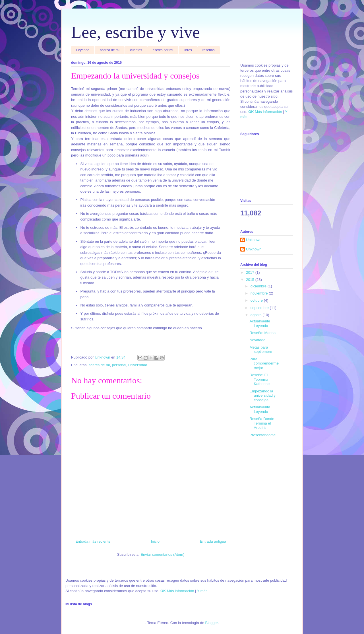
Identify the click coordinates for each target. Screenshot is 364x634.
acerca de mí (110, 50)
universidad (138, 365)
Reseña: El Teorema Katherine (259, 379)
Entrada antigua (213, 541)
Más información (268, 112)
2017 (251, 272)
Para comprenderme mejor (264, 363)
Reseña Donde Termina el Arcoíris (262, 423)
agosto (257, 315)
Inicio (155, 541)
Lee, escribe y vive (136, 32)
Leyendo (83, 50)
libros (188, 50)
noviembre (260, 293)
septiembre (260, 308)
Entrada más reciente (93, 541)
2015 (251, 280)
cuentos (136, 50)
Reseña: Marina (262, 333)
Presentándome (262, 435)
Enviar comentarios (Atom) (162, 554)
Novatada (257, 340)
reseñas (209, 50)
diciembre (259, 286)
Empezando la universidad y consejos (262, 396)
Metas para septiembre (261, 350)
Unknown (254, 240)
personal (119, 365)
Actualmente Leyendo (260, 323)
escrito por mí (163, 50)
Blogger (212, 623)
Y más (202, 591)
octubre (257, 300)
